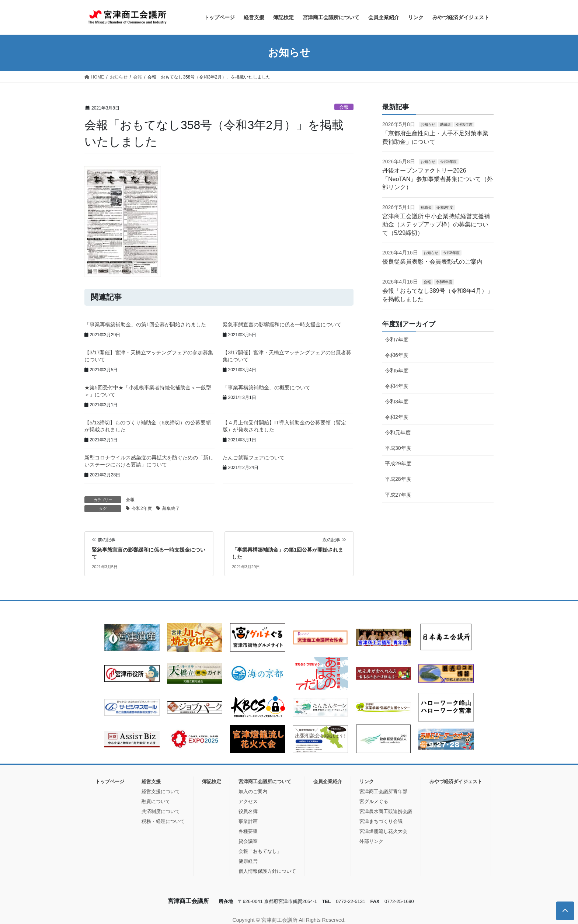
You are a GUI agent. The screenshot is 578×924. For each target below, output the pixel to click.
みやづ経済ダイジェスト (456, 781)
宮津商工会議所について (265, 781)
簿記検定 (212, 781)
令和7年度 (397, 340)
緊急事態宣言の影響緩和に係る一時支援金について (282, 324)
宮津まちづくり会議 (381, 821)
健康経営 (248, 861)
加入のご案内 (253, 791)
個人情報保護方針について (267, 871)
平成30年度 (398, 448)
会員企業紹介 (328, 781)
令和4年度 (397, 386)
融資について (156, 801)
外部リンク (371, 841)
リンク (367, 781)
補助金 (426, 207)
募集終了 (171, 508)
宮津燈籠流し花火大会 (383, 831)
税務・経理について (163, 821)
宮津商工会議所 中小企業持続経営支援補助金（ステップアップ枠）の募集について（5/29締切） (436, 225)
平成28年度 (398, 479)
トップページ (110, 781)
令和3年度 (397, 402)
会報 (344, 107)
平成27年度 (398, 495)
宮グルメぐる (374, 801)
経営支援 (151, 781)
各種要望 (248, 831)
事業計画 (248, 821)
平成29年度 (398, 463)
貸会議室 (248, 841)
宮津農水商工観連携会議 (386, 811)
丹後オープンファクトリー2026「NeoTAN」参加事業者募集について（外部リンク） (438, 179)
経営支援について (161, 791)
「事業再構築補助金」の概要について (267, 388)
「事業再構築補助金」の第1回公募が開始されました (145, 324)
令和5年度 (397, 371)
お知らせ (428, 124)
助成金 (446, 124)
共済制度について (161, 811)
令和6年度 (397, 355)
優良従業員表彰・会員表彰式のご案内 (432, 262)
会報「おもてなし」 (260, 851)
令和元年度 (398, 433)
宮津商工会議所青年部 (383, 791)
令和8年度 (464, 124)
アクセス (248, 801)
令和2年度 (142, 508)
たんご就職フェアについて (254, 458)
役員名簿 (248, 811)
